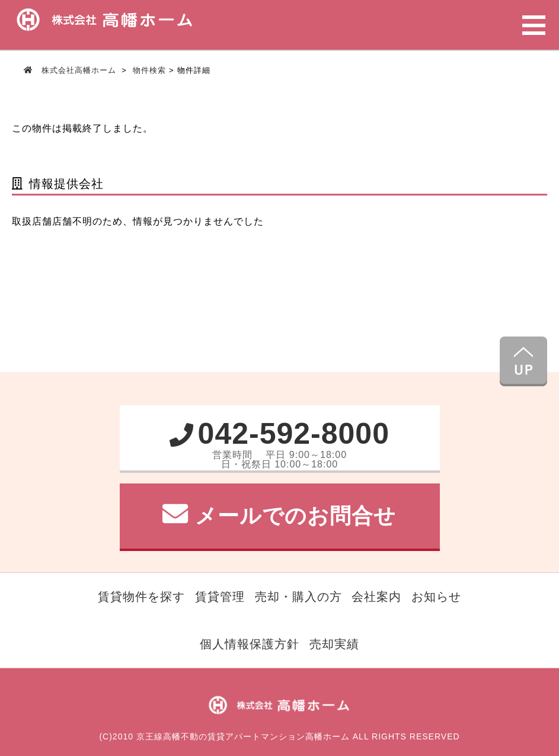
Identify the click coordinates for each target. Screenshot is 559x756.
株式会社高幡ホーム (79, 70)
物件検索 (149, 70)
